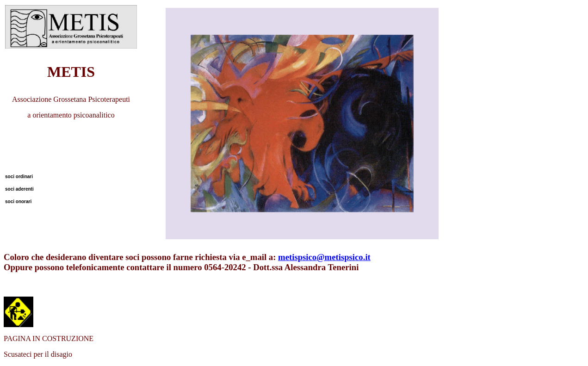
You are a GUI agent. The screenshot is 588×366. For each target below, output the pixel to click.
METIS (71, 72)
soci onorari (18, 202)
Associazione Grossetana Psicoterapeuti (71, 99)
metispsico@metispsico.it (324, 257)
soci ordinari (19, 177)
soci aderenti (19, 189)
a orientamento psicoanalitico (71, 115)
